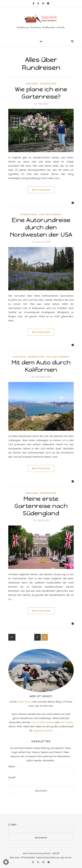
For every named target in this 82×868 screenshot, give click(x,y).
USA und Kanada (50, 214)
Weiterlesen (41, 190)
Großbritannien (45, 722)
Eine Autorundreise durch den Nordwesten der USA (41, 227)
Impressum (66, 857)
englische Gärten (43, 730)
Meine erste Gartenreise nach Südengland (41, 506)
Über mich (15, 857)
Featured (19, 357)
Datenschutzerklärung (48, 857)
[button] (6, 862)
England (32, 84)
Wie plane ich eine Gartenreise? (41, 93)
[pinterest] (48, 3)
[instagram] (43, 3)
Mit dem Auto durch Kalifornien (41, 366)
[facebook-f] (34, 3)
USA (33, 722)
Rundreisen (48, 84)
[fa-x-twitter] (38, 3)
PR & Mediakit (28, 857)
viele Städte (66, 722)
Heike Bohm (25, 702)
